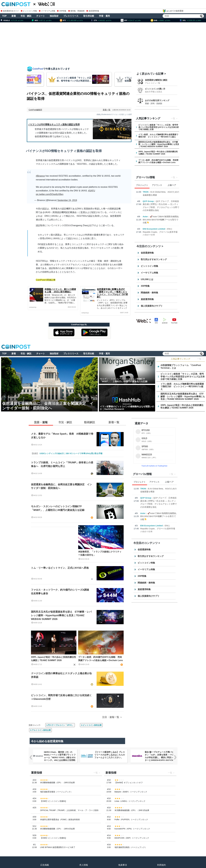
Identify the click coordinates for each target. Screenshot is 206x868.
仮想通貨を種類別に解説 (156, 80)
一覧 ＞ (201, 359)
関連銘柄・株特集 (149, 293)
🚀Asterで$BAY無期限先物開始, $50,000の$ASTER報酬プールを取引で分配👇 (161, 220)
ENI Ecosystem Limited (154, 229)
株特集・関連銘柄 (76, 11)
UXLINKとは (147, 279)
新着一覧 (107, 110)
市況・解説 (26, 16)
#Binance (40, 176)
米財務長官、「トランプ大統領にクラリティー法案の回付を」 (100, 553)
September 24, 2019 (67, 200)
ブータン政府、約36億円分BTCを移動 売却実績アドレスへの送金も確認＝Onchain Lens (100, 659)
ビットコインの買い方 (155, 89)
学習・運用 (104, 16)
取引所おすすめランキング (154, 259)
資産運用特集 (93, 11)
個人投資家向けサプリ (152, 306)
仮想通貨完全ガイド (10, 11)
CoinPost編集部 (35, 110)
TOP (4, 16)
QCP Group (148, 201)
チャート (41, 16)
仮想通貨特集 (147, 253)
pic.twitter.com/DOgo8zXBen (50, 194)
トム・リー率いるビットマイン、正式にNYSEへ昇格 (60, 568)
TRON (146, 192)
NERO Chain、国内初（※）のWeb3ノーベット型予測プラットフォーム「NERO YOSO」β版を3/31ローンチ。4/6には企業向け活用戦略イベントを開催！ (60, 757)
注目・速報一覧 (111, 717)
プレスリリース (71, 16)
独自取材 (54, 16)
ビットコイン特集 (29, 11)
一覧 (173, 118)
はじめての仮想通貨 (173, 11)
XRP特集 (62, 11)
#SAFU (92, 191)
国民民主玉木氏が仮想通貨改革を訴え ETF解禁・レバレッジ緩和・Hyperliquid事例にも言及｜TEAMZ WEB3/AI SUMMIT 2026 (61, 615)
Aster (145, 216)
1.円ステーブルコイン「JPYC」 (60, 725)
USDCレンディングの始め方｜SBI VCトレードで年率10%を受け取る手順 (71, 453)
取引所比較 (89, 16)
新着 (14, 16)
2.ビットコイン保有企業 (91, 725)
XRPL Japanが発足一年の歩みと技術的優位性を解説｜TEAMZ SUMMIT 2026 (53, 659)
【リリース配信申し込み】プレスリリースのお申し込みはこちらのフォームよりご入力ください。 (109, 755)
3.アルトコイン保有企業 (40, 730)
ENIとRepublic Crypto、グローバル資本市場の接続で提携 (160, 232)
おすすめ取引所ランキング (157, 100)
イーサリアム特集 (47, 11)
